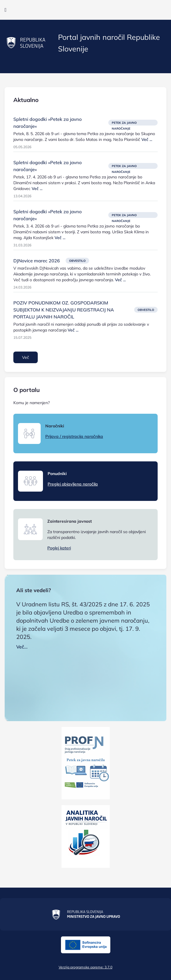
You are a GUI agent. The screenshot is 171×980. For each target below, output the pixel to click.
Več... (22, 647)
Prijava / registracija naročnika (74, 436)
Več (26, 357)
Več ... (147, 139)
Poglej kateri (59, 548)
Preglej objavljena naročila (73, 484)
